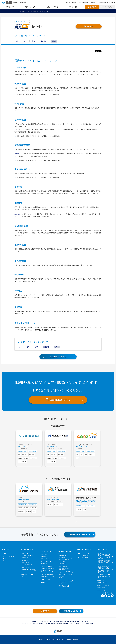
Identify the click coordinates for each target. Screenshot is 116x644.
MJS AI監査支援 (53, 499)
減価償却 (43, 41)
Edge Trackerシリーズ (46, 568)
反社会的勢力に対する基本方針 (78, 621)
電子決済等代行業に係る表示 (58, 623)
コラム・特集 (100, 549)
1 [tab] (55, 522)
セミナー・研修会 (83, 549)
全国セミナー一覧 (83, 553)
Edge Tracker (23, 499)
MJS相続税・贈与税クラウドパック (64, 569)
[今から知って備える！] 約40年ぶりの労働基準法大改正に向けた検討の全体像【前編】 (104, 556)
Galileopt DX (23, 446)
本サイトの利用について (43, 621)
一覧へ (111, 593)
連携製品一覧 (25, 558)
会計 (17, 41)
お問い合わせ (103, 2)
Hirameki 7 (44, 582)
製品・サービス (26, 11)
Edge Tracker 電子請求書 (86, 501)
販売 (34, 41)
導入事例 (24, 560)
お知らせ (5, 561)
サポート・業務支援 (27, 565)
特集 (98, 553)
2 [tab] (61, 522)
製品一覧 (24, 553)
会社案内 (68, 2)
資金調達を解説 (101, 588)
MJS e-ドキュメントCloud (46, 571)
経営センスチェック (102, 585)
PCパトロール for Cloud (47, 574)
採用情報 (94, 2)
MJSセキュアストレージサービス (48, 577)
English (112, 2)
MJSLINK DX (52, 446)
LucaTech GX (44, 554)
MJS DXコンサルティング (28, 575)
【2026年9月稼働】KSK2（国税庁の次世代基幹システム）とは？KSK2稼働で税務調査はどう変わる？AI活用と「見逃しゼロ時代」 (104, 569)
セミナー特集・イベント (84, 555)
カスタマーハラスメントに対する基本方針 (80, 623)
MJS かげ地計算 (63, 566)
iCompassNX (62, 561)
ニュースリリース (7, 556)
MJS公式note (100, 590)
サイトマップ (30, 621)
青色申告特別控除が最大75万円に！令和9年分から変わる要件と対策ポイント (104, 562)
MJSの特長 (6, 549)
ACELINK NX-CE (37, 11)
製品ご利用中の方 (84, 2)
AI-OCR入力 (18, 154)
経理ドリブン (100, 580)
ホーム (17, 11)
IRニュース (6, 559)
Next (76, 522)
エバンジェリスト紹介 (84, 558)
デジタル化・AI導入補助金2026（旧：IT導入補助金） (104, 576)
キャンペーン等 (26, 562)
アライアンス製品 (26, 555)
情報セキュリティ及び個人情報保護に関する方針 (35, 623)
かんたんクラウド (82, 446)
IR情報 (75, 2)
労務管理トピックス (102, 583)
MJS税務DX (44, 564)
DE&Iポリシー (63, 621)
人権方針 (55, 621)
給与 (25, 41)
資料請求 (90, 26)
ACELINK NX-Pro (63, 556)
